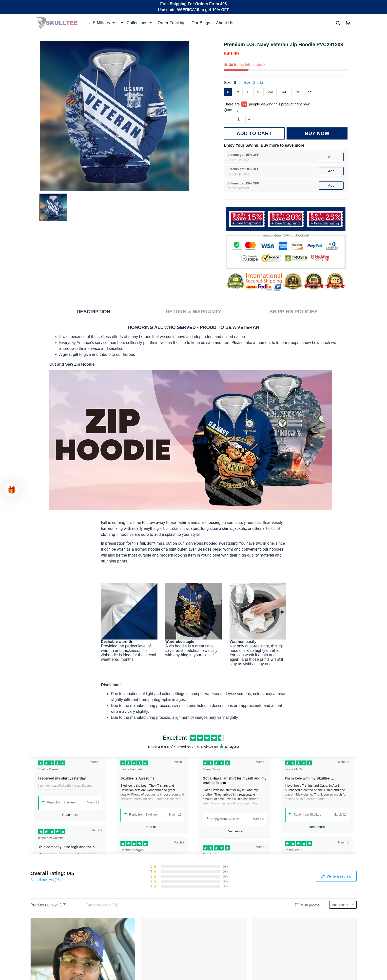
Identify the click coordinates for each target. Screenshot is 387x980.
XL (259, 92)
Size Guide (253, 83)
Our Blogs (201, 23)
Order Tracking (172, 23)
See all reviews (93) (46, 880)
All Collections (136, 23)
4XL (297, 92)
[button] (12, 490)
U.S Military (102, 23)
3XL (284, 92)
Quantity (231, 110)
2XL (271, 92)
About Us (225, 23)
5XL (310, 92)
